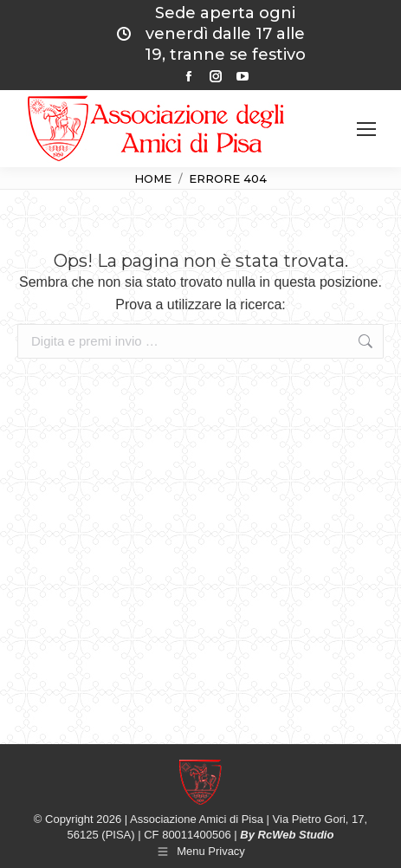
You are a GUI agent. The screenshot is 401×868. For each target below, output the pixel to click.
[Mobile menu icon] (366, 129)
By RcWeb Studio (287, 835)
